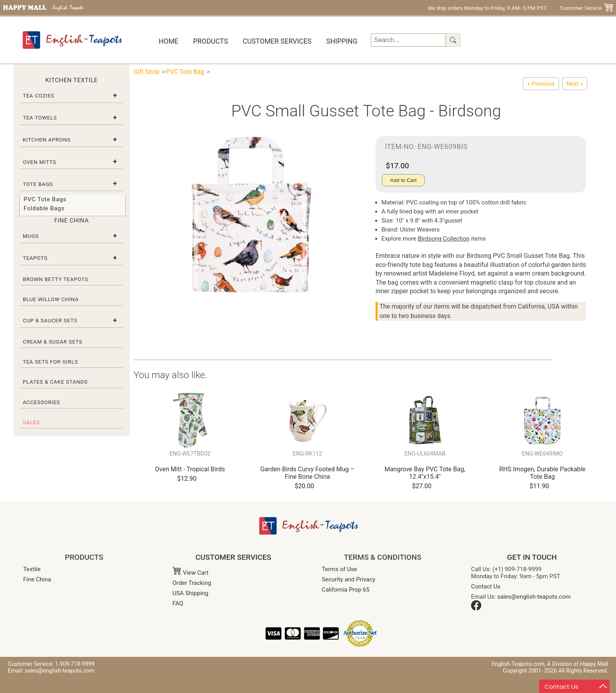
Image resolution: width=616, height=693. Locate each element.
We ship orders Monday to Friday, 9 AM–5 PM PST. (487, 8)
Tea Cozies (38, 96)
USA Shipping (190, 593)
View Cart (191, 573)
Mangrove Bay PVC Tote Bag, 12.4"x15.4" (425, 473)
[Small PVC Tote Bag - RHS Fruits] (575, 84)
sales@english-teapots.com (534, 597)
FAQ (178, 603)
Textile (32, 569)
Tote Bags (38, 184)
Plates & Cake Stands (55, 382)
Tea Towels (40, 118)
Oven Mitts (39, 162)
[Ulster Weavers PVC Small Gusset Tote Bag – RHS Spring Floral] (541, 84)
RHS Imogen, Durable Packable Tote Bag (542, 473)
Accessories (41, 402)
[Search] (408, 40)
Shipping (342, 41)
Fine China (37, 579)
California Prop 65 (346, 590)
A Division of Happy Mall (577, 664)
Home (169, 41)
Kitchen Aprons (47, 140)
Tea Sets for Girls (50, 362)
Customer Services (277, 41)
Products (210, 41)
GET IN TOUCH (532, 557)
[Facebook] (476, 608)
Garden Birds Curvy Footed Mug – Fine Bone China (308, 473)
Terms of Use (339, 569)
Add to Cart (403, 180)
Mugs (31, 236)
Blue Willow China (51, 299)
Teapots (35, 258)
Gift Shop (147, 72)
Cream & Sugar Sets (53, 342)
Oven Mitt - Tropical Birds (190, 469)
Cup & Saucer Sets (50, 320)
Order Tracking (192, 583)
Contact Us (486, 586)
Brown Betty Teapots (56, 279)
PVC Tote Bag (185, 72)
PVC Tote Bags (45, 199)
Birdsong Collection (444, 239)
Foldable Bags (44, 208)
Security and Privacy (348, 579)
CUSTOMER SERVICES (234, 557)
